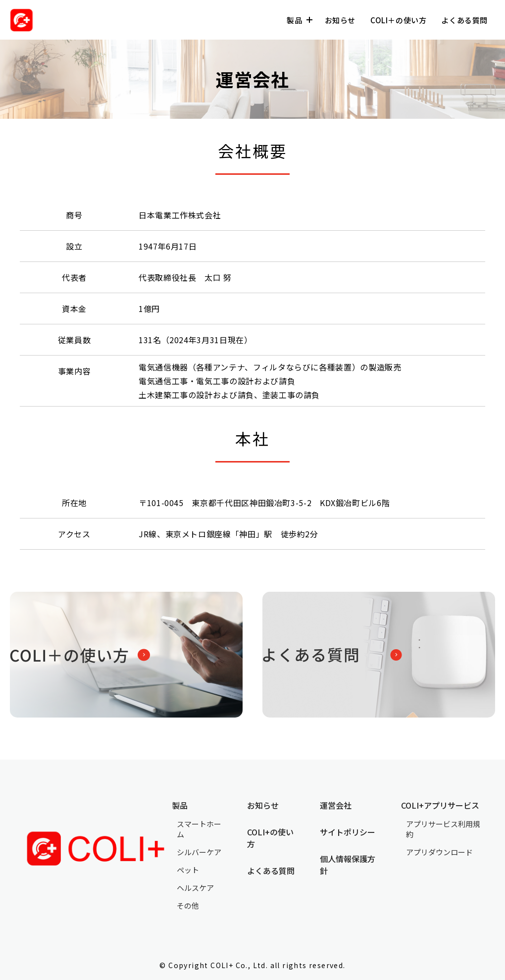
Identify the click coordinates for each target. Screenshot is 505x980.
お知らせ (340, 20)
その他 (188, 905)
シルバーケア (199, 852)
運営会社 (336, 805)
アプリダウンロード (439, 852)
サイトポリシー (348, 832)
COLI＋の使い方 (398, 20)
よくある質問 (464, 20)
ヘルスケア (195, 888)
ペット (188, 870)
